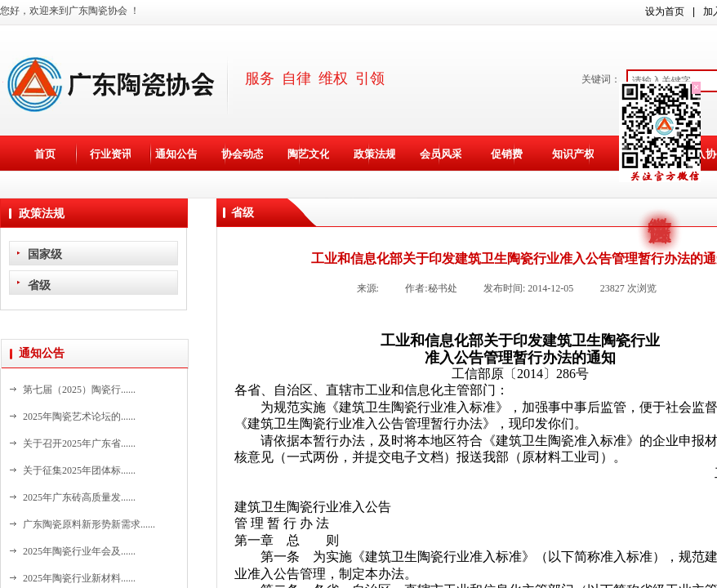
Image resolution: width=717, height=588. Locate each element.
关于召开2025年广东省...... (79, 443)
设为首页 (665, 11)
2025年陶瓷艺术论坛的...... (79, 416)
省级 (39, 285)
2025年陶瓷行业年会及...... (79, 551)
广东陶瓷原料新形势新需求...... (89, 524)
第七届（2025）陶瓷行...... (79, 390)
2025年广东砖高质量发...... (79, 497)
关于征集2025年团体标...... (79, 470)
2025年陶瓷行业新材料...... (79, 578)
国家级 (45, 254)
